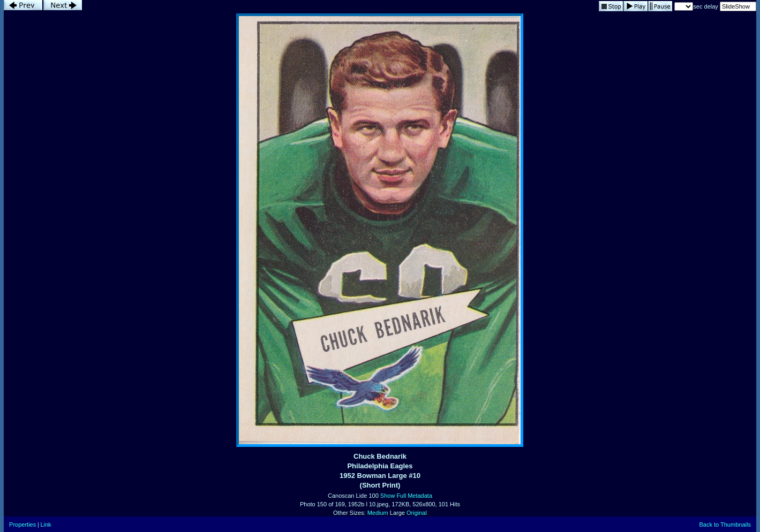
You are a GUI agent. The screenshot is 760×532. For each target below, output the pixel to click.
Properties (22, 525)
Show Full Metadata (406, 496)
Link (46, 525)
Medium (378, 513)
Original (417, 513)
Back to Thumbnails (725, 525)
